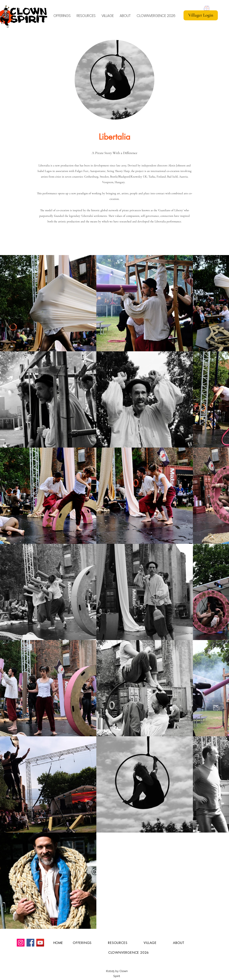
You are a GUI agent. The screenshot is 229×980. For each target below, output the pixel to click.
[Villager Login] (201, 15)
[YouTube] (40, 943)
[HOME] (58, 943)
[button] (86, 14)
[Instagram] (21, 943)
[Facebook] (30, 943)
